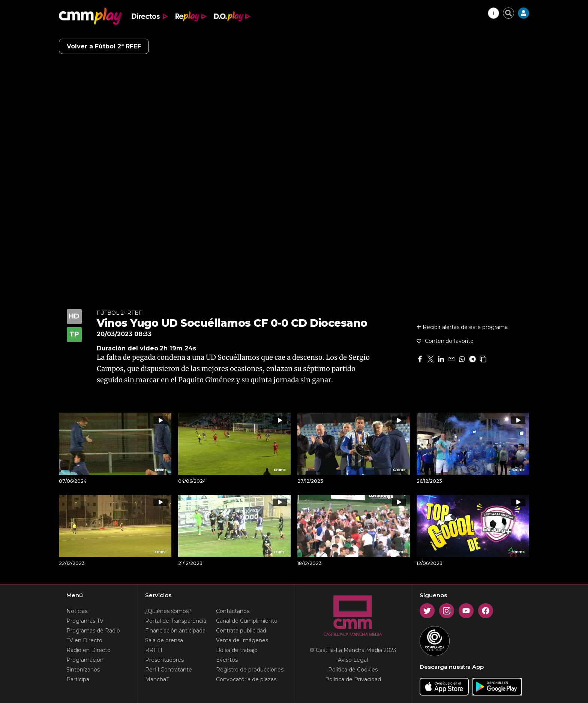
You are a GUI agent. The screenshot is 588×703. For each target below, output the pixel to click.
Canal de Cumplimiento (247, 621)
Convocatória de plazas (246, 679)
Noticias (77, 611)
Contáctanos (233, 611)
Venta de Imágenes (242, 640)
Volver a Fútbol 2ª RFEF (104, 46)
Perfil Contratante (169, 670)
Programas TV (85, 621)
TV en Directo (84, 640)
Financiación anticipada (175, 631)
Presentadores (164, 660)
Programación (85, 660)
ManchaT (157, 679)
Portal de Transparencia (176, 621)
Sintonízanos (83, 670)
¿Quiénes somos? (168, 611)
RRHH (154, 650)
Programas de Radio (93, 631)
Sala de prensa (164, 640)
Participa (78, 679)
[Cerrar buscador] (508, 13)
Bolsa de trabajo (237, 650)
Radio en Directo (88, 650)
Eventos (227, 660)
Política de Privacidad (353, 679)
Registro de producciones (250, 670)
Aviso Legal (353, 660)
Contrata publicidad (241, 631)
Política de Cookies (353, 670)
